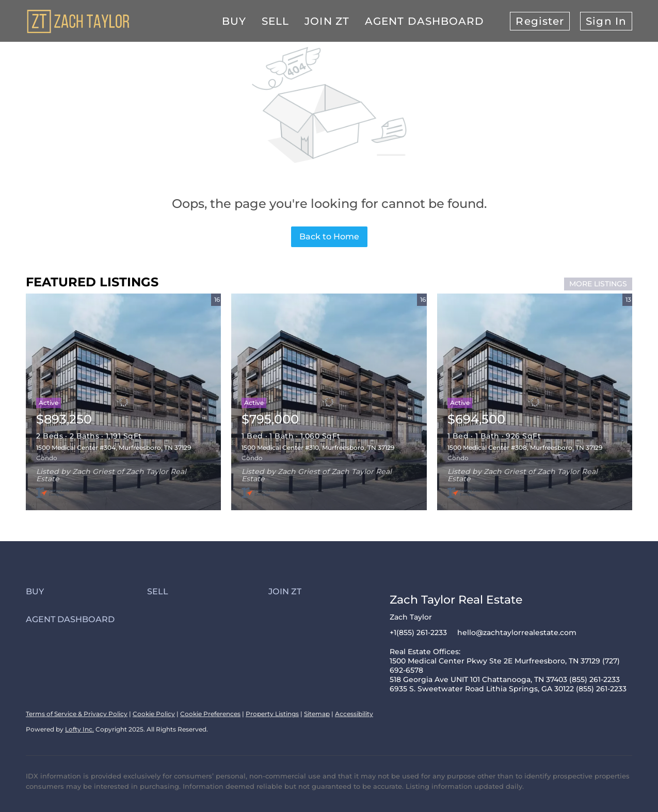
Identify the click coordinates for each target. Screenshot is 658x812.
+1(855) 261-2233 (418, 632)
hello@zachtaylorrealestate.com (517, 632)
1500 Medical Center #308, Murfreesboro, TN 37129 (525, 448)
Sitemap (317, 714)
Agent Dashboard (425, 21)
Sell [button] (275, 21)
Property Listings (272, 714)
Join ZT (327, 21)
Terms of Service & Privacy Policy (77, 714)
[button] (86, 591)
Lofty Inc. (79, 729)
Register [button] (540, 21)
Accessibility (354, 714)
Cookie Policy (154, 714)
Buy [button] (234, 21)
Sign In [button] (606, 21)
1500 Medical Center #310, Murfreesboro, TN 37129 (318, 448)
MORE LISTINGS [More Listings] (598, 284)
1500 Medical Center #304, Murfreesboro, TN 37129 (114, 448)
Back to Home (329, 237)
